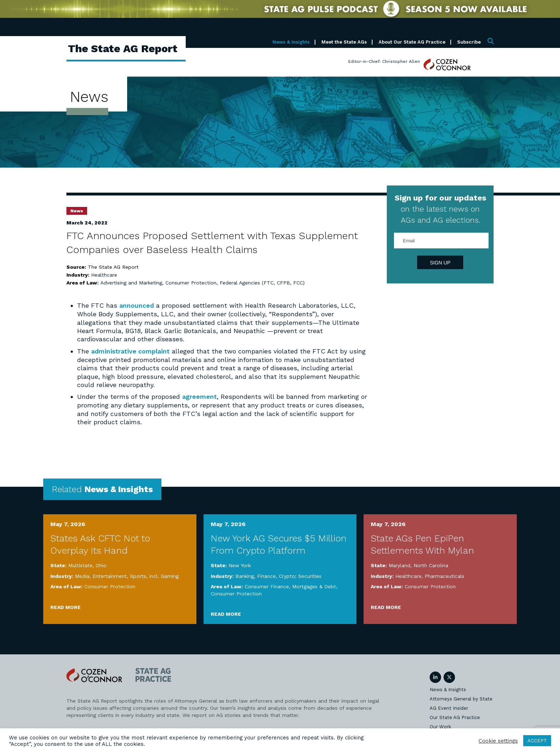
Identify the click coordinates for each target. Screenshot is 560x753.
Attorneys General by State (461, 698)
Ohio (101, 565)
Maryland (399, 565)
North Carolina (431, 565)
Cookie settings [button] (498, 741)
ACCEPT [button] (537, 741)
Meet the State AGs (344, 42)
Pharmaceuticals (444, 575)
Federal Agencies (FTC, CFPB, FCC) (262, 283)
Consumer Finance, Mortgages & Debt (290, 586)
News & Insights (291, 42)
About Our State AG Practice (412, 42)
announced (137, 305)
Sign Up (440, 263)
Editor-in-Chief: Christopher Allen (384, 61)
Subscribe (469, 42)
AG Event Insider (449, 708)
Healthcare (104, 275)
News (77, 211)
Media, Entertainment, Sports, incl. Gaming (127, 575)
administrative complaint (131, 351)
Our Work (440, 726)
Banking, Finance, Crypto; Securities (278, 575)
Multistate (80, 565)
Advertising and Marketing (131, 283)
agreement (199, 396)
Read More (66, 606)
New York (240, 565)
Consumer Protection (191, 283)
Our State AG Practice (455, 717)
